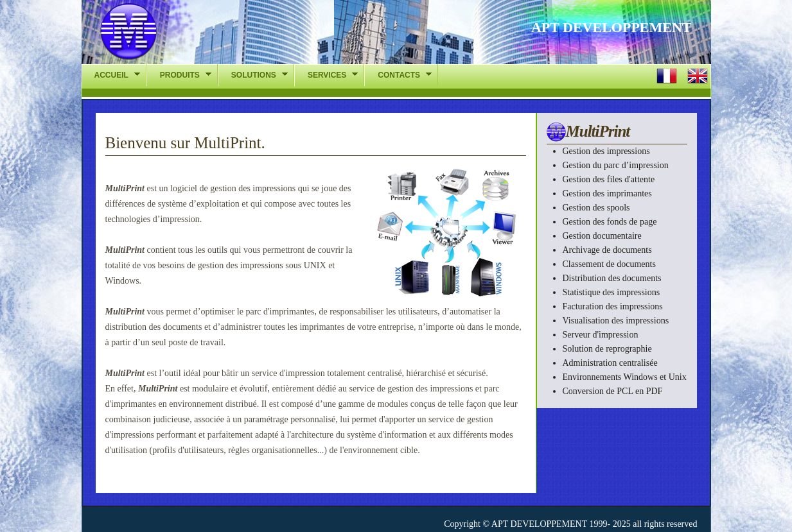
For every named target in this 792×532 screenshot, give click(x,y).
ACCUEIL (111, 75)
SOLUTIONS (253, 75)
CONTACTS (398, 75)
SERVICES (326, 75)
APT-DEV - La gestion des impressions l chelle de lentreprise (193, 35)
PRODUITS (179, 75)
